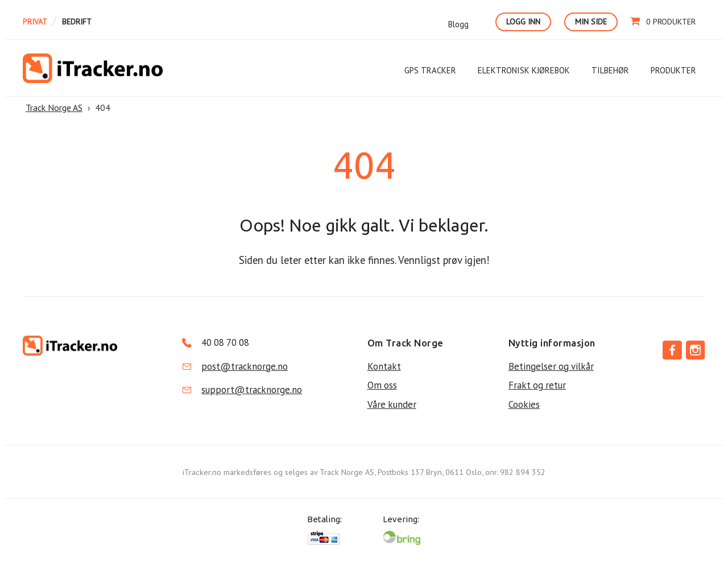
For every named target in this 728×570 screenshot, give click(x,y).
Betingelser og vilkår (551, 366)
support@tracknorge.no (252, 390)
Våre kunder (392, 404)
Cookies (524, 404)
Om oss (382, 385)
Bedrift (77, 22)
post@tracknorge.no (245, 366)
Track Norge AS (93, 68)
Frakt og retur (537, 385)
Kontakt (384, 366)
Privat (35, 22)
